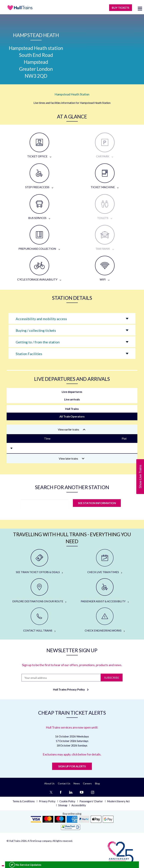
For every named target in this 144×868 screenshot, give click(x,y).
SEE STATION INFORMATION (97, 503)
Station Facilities (29, 354)
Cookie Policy (67, 801)
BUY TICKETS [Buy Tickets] (121, 8)
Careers (87, 783)
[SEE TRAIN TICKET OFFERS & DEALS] (39, 562)
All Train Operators (72, 416)
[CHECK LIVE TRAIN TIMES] (105, 562)
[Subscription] (61, 678)
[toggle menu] (140, 8)
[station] (45, 504)
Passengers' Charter (91, 801)
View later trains (72, 458)
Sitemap (63, 805)
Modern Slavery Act (118, 801)
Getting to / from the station (38, 342)
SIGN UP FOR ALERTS (72, 766)
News (77, 783)
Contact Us (64, 783)
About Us (49, 783)
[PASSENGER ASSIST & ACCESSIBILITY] (105, 591)
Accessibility (79, 805)
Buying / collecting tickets (36, 330)
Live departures (72, 392)
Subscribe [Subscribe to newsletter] (112, 678)
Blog (97, 783)
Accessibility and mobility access (41, 319)
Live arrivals (72, 399)
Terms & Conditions (24, 801)
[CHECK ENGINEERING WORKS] (105, 620)
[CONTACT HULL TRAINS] (39, 620)
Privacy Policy (47, 801)
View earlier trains (72, 429)
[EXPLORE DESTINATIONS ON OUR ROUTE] (39, 591)
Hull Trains (72, 409)
